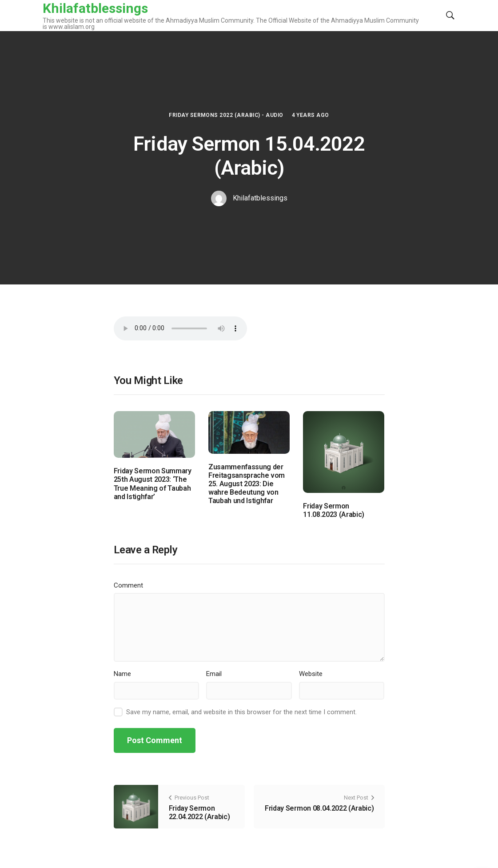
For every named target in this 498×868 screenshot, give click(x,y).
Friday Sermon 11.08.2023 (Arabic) (334, 510)
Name (122, 674)
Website (311, 674)
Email (214, 674)
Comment (128, 585)
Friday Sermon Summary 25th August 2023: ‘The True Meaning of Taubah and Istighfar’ (153, 484)
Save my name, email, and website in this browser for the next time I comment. (241, 712)
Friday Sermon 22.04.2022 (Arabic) (199, 812)
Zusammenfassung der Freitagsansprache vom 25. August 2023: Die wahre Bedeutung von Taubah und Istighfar (247, 484)
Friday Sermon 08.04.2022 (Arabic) (319, 808)
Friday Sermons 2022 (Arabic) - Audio (226, 115)
